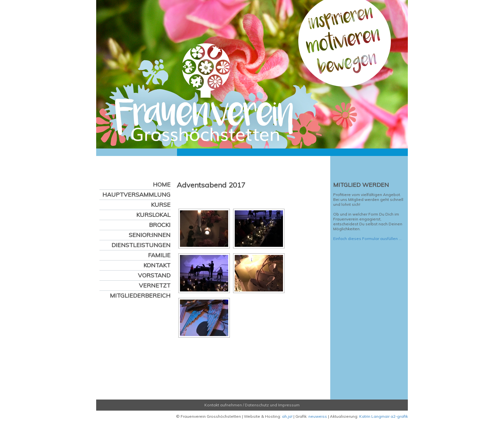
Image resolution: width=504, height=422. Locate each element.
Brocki (160, 225)
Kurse (161, 205)
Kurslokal (153, 215)
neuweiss (318, 416)
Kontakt (157, 265)
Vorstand (154, 275)
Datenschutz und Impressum (272, 405)
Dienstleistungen (141, 245)
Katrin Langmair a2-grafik (384, 416)
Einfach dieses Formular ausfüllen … (367, 239)
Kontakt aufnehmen (223, 405)
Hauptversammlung (136, 195)
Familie (159, 255)
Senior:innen (150, 235)
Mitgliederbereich (140, 295)
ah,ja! (287, 416)
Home (162, 184)
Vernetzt (155, 285)
